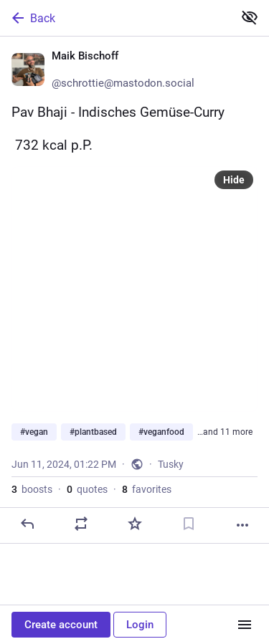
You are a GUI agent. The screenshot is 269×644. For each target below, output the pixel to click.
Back (32, 18)
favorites (147, 489)
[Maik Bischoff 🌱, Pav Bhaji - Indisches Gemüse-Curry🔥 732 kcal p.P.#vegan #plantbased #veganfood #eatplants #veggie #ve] (134, 290)
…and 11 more (225, 432)
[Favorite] (135, 524)
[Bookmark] (189, 524)
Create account (61, 625)
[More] (242, 525)
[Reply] (27, 524)
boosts (32, 489)
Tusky (171, 464)
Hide (234, 180)
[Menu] (245, 625)
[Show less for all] (250, 17)
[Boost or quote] (81, 524)
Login (140, 625)
